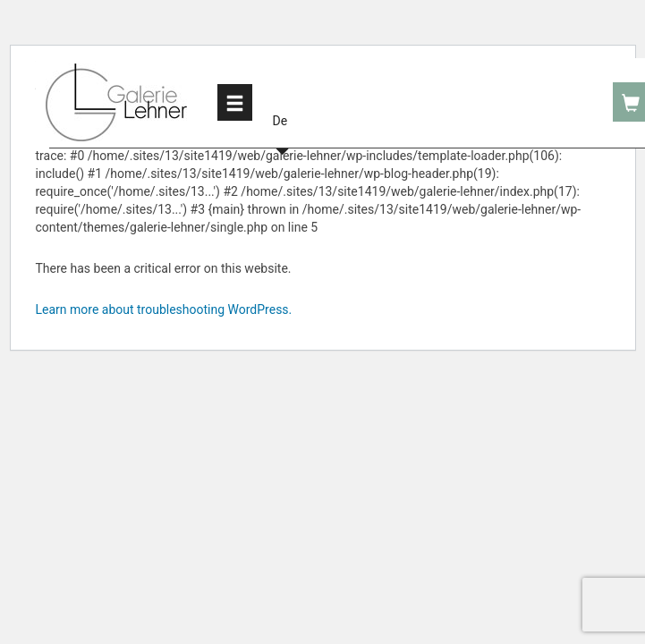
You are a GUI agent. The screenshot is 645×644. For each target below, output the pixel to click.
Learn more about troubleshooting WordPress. (164, 309)
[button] (282, 102)
